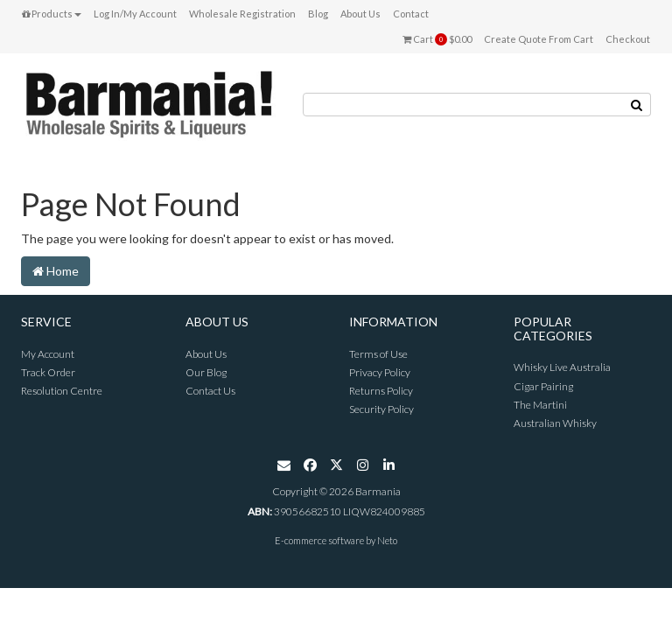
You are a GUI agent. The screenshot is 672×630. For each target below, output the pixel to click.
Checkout (628, 39)
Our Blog (206, 372)
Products (52, 14)
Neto (387, 540)
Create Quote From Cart (539, 39)
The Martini (540, 405)
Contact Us (210, 391)
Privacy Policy (380, 372)
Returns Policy (381, 391)
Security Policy (381, 409)
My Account (48, 354)
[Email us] (283, 468)
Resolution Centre (62, 391)
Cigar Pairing (543, 386)
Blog (318, 14)
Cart (437, 39)
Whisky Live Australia (562, 367)
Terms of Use (378, 354)
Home (56, 271)
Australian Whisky (555, 423)
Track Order (48, 372)
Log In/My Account (135, 14)
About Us (360, 14)
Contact (411, 14)
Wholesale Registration (242, 14)
